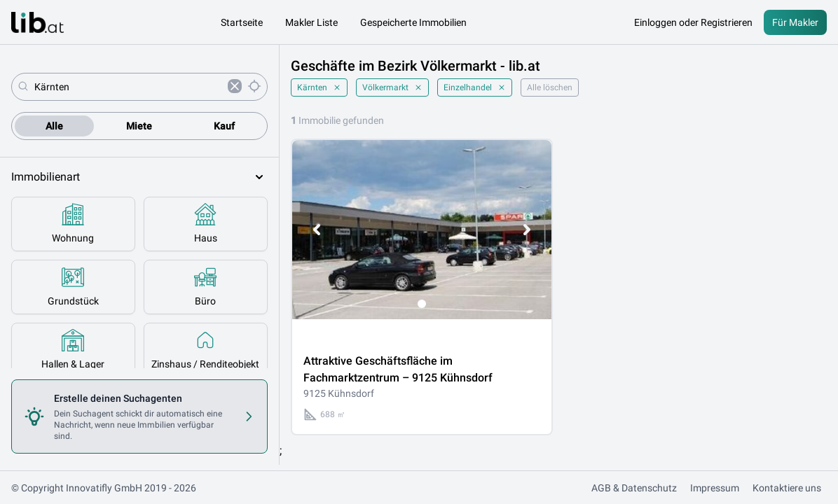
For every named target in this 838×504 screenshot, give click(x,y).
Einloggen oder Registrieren (693, 22)
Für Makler (795, 22)
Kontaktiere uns (787, 488)
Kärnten (319, 87)
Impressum (715, 488)
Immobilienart (139, 177)
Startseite (242, 22)
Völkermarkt (392, 87)
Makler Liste (311, 22)
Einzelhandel (475, 87)
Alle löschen (550, 87)
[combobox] (128, 87)
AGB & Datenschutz (634, 488)
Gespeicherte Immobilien (413, 22)
